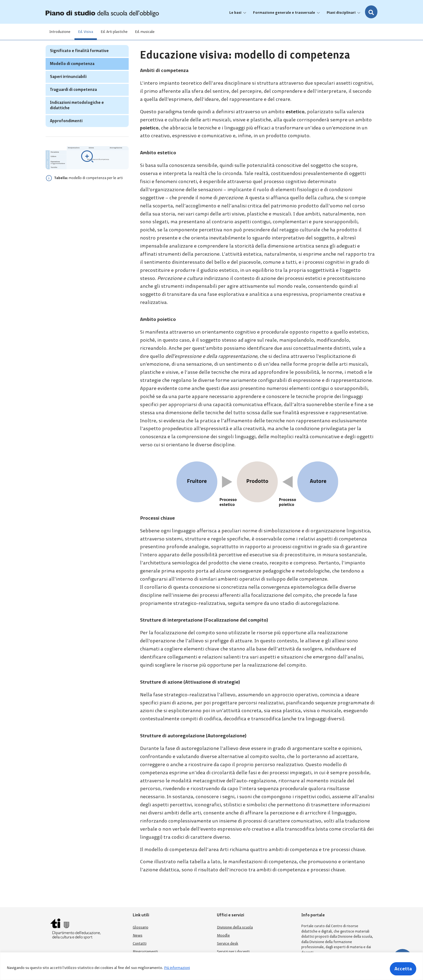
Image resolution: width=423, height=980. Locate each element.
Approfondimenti (66, 131)
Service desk (228, 943)
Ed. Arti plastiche (122, 32)
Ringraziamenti (145, 952)
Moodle (223, 935)
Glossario (141, 927)
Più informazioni (177, 968)
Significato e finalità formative (79, 61)
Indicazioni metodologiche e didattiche (77, 116)
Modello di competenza (72, 74)
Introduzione (62, 32)
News (138, 935)
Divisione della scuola (235, 927)
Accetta (401, 968)
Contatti (140, 943)
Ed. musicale (156, 32)
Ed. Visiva (90, 32)
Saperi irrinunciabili (68, 87)
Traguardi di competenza (73, 100)
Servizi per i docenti (233, 952)
